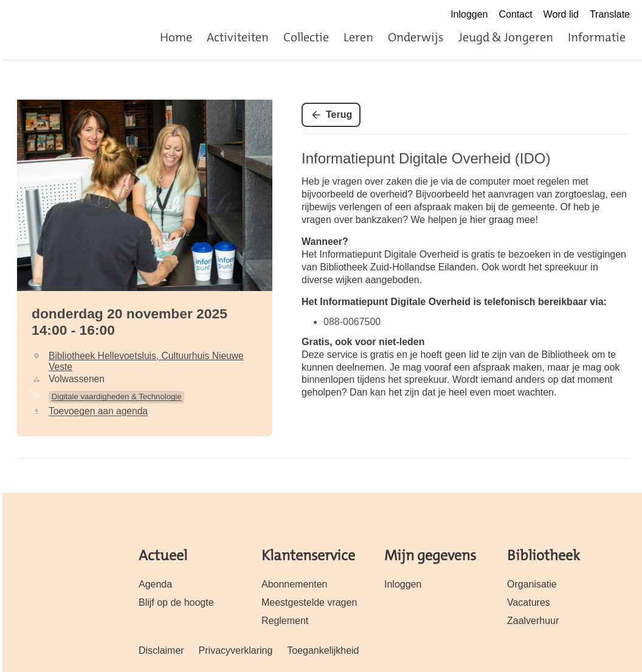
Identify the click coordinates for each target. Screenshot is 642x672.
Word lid (561, 14)
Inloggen (469, 14)
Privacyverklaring (236, 650)
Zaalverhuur (533, 621)
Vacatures (529, 602)
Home (176, 37)
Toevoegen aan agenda (98, 411)
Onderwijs (416, 37)
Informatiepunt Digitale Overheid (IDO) (426, 158)
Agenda (155, 584)
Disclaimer (161, 650)
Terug (339, 115)
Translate (610, 14)
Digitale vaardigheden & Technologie (117, 396)
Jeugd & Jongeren (506, 37)
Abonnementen (294, 584)
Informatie (597, 37)
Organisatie (532, 584)
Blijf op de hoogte (176, 602)
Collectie (306, 37)
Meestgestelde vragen (309, 602)
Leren (358, 37)
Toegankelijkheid (323, 650)
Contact (516, 14)
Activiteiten (238, 37)
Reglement (285, 621)
